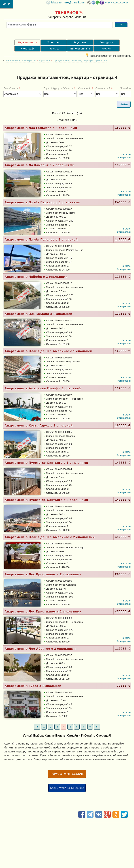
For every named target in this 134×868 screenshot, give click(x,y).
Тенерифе (67, 12)
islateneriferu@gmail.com (68, 3)
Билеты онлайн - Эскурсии (67, 774)
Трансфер (54, 42)
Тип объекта (12, 88)
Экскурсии (107, 42)
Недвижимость (27, 42)
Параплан (54, 49)
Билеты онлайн (80, 49)
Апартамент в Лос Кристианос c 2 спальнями (43, 574)
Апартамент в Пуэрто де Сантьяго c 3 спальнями (46, 463)
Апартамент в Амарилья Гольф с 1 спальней (43, 388)
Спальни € (86, 88)
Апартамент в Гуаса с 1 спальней (33, 686)
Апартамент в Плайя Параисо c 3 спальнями (42, 202)
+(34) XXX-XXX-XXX (117, 3)
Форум (107, 49)
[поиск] (59, 25)
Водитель (80, 42)
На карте (126, 154)
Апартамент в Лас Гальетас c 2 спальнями (41, 128)
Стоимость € (104, 88)
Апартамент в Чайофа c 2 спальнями (36, 277)
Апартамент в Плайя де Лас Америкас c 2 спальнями (50, 537)
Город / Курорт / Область (60, 88)
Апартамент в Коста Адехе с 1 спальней (39, 426)
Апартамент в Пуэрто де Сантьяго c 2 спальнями (46, 500)
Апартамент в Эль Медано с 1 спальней (38, 314)
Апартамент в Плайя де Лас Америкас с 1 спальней (48, 351)
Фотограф (27, 49)
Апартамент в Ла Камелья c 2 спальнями (39, 165)
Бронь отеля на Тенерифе (67, 788)
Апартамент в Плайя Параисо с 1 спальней (41, 240)
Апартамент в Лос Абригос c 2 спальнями (40, 649)
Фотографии (124, 158)
